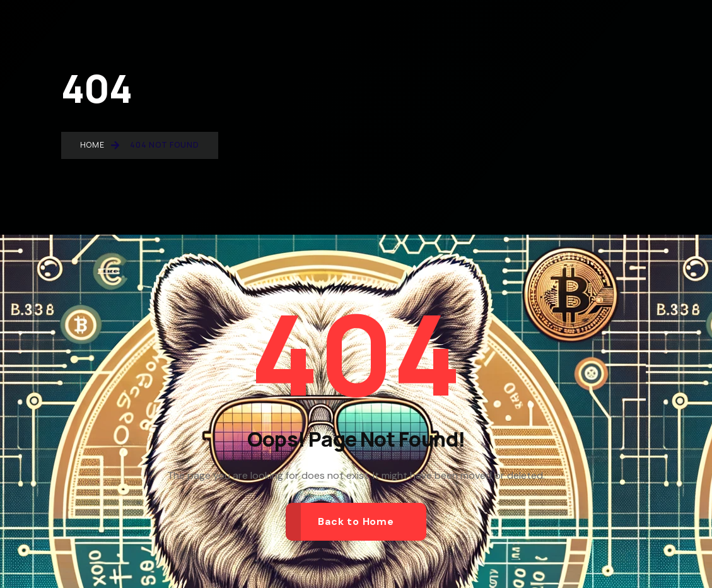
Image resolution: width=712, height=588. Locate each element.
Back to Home (356, 521)
